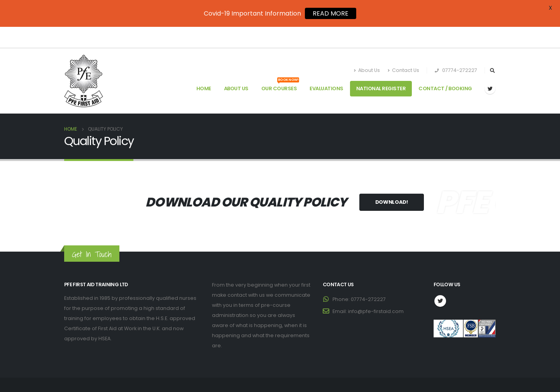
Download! (392, 181)
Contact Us (403, 50)
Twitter (440, 280)
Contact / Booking (445, 68)
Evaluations (326, 68)
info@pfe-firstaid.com (376, 291)
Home (204, 68)
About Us (367, 50)
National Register (381, 68)
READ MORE (331, 13)
